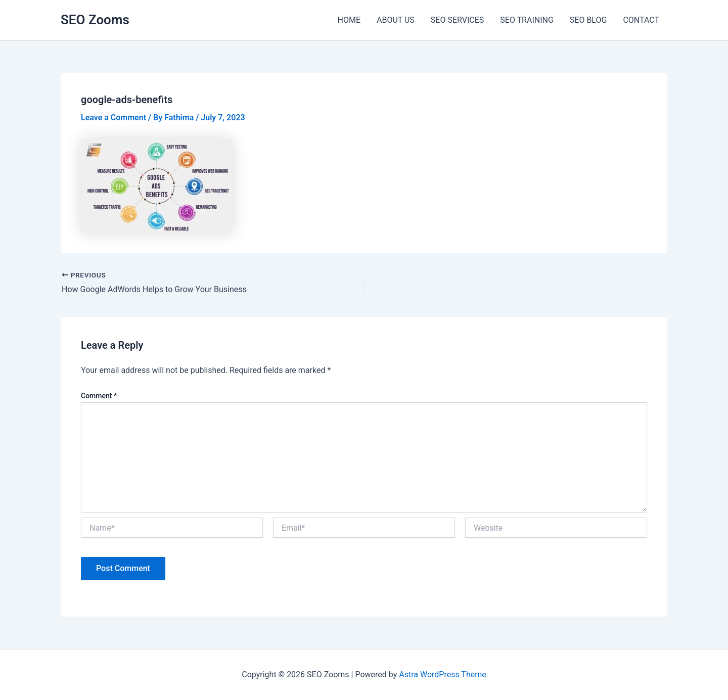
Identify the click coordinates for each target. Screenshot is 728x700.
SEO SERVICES (457, 20)
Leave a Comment (113, 118)
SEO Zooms (95, 20)
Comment (99, 396)
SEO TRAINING (527, 20)
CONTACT (641, 20)
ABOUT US (396, 20)
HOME (349, 20)
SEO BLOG (588, 20)
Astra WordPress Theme (442, 674)
